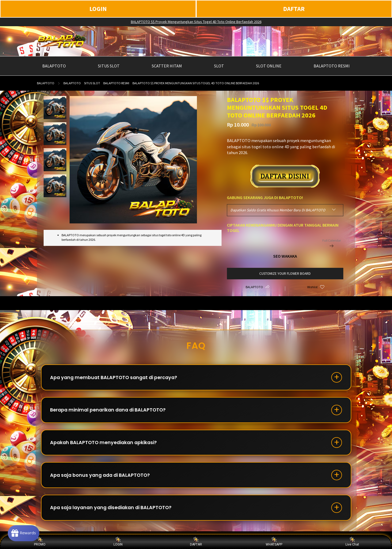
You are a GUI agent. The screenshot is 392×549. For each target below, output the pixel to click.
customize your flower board (285, 274)
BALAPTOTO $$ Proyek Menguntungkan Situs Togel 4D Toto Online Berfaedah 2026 (196, 22)
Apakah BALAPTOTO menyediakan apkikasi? (106, 445)
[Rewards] (25, 533)
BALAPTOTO (46, 83)
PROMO (40, 542)
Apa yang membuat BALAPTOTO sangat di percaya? (116, 378)
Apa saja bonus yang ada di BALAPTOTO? (102, 478)
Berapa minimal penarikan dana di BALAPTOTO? (111, 411)
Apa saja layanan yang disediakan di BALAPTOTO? (114, 512)
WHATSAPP (274, 542)
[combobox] (285, 210)
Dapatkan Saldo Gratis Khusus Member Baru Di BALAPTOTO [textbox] (278, 210)
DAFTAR (294, 9)
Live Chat (352, 542)
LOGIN (98, 9)
